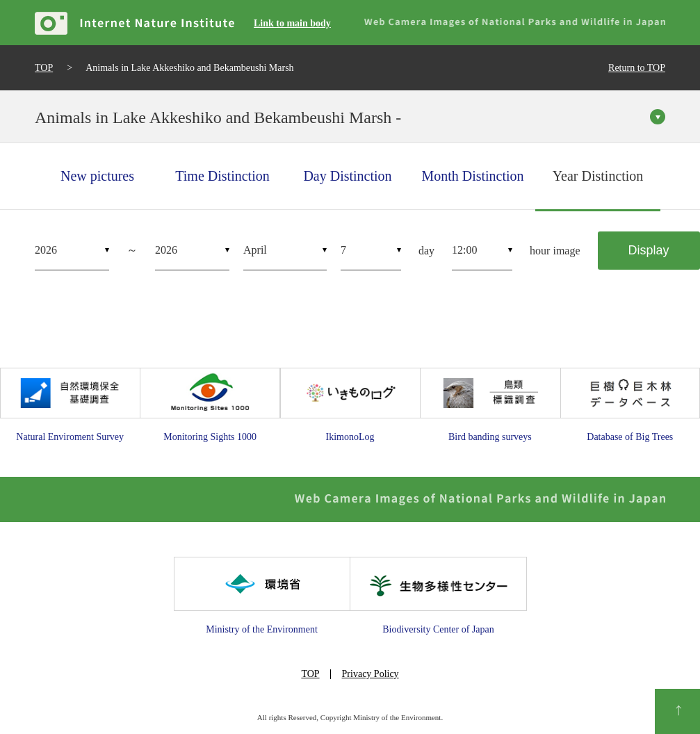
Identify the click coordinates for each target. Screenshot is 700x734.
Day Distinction (347, 176)
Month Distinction (472, 176)
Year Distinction (598, 176)
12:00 (464, 250)
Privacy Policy (371, 674)
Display (649, 250)
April (255, 250)
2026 (46, 250)
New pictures (97, 176)
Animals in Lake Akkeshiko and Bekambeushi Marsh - (218, 117)
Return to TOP (637, 68)
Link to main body (292, 23)
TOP (44, 68)
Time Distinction (222, 176)
